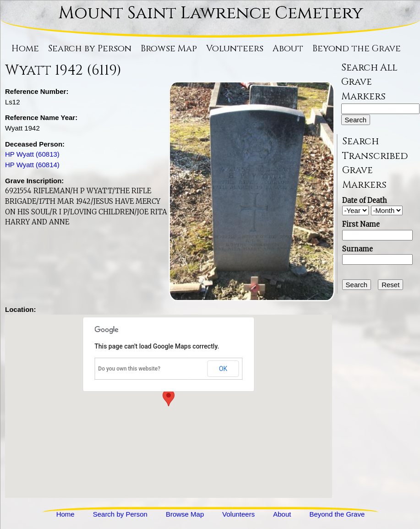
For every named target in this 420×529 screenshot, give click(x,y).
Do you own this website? (129, 369)
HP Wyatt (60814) (32, 165)
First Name (361, 224)
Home (25, 49)
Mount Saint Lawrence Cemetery (211, 13)
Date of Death (365, 200)
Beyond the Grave (357, 49)
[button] (169, 398)
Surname (357, 249)
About (288, 49)
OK (223, 369)
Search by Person (90, 49)
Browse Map (169, 49)
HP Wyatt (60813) (32, 154)
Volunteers (235, 49)
